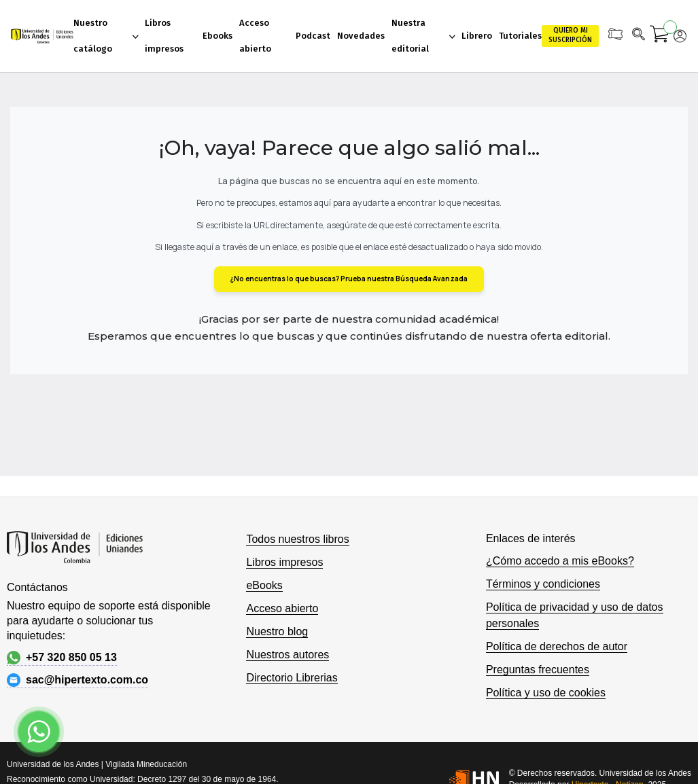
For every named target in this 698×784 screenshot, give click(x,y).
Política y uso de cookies (546, 693)
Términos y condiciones (543, 584)
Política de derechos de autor (557, 646)
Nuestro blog (277, 631)
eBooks (264, 585)
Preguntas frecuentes (538, 670)
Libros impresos (284, 562)
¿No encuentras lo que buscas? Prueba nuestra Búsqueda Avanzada (349, 279)
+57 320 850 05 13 (62, 658)
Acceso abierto (282, 608)
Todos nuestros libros (297, 539)
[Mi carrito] (660, 36)
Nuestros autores (287, 655)
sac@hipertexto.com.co (77, 680)
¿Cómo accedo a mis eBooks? (560, 561)
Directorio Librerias (292, 678)
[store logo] (42, 36)
